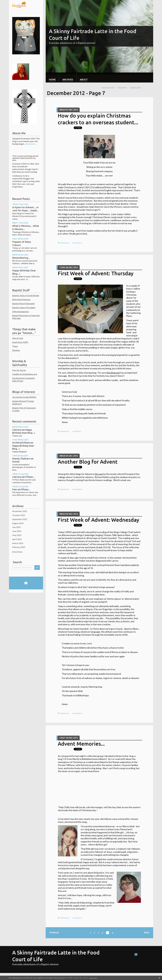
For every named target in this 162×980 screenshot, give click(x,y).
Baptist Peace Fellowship (23, 303)
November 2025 (20, 511)
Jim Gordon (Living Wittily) (24, 397)
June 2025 (17, 531)
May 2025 (17, 535)
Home (52, 80)
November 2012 (108, 87)
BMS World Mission (21, 299)
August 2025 (18, 523)
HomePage (122, 87)
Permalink (63, 243)
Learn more (93, 978)
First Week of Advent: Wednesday (99, 520)
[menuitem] (52, 78)
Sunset (16, 462)
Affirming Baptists (21, 312)
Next (147, 932)
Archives (68, 80)
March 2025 (18, 543)
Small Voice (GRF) (20, 342)
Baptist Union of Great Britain (26, 295)
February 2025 (19, 547)
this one (99, 474)
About (84, 80)
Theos (15, 346)
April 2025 (17, 539)
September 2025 (20, 519)
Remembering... (21, 258)
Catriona (17, 430)
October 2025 (19, 515)
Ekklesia (16, 350)
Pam (15, 489)
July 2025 (17, 527)
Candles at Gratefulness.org (25, 374)
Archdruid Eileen (21, 443)
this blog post (113, 373)
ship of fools (18, 338)
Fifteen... (30, 477)
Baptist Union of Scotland (24, 307)
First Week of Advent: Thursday (96, 273)
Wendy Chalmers (21, 459)
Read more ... (31, 144)
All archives (17, 552)
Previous (54, 932)
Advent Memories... (81, 744)
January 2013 (136, 87)
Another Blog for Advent (88, 462)
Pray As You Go (19, 370)
